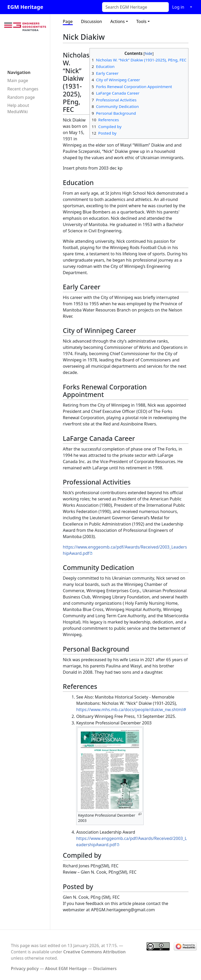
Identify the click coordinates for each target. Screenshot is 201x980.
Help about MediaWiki (18, 108)
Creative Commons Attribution (94, 952)
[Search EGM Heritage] (135, 7)
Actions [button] (118, 21)
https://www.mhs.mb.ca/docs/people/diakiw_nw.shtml (129, 710)
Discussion (92, 21)
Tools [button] (141, 21)
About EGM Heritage (66, 969)
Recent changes (23, 89)
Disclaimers (105, 969)
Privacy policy (25, 969)
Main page (18, 80)
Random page (21, 97)
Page (68, 21)
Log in (178, 7)
